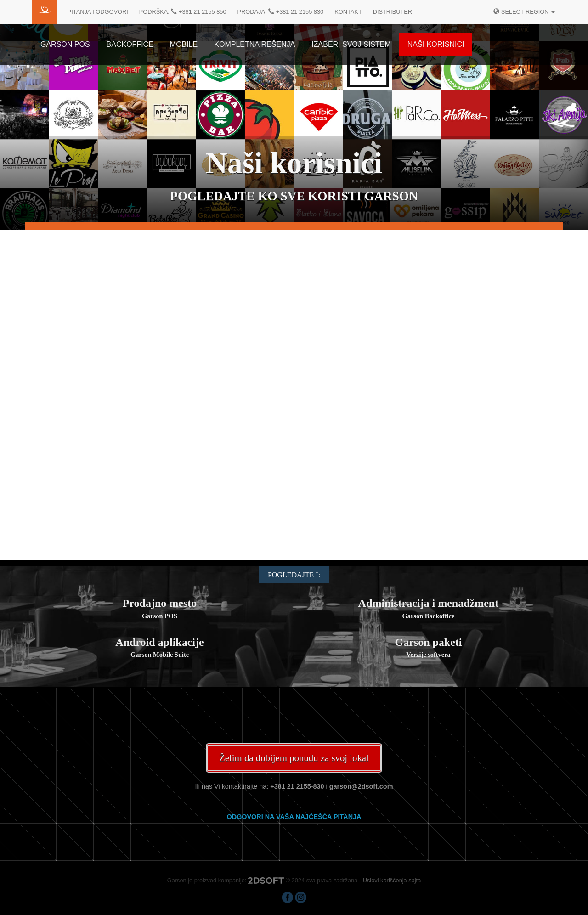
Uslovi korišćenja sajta (392, 880)
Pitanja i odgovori (98, 12)
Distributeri (393, 12)
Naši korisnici (436, 44)
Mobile (184, 44)
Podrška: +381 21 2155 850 (183, 12)
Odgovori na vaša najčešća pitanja (294, 817)
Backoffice (130, 44)
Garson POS (65, 44)
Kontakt (348, 12)
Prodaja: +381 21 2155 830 (281, 12)
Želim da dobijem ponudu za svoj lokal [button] (294, 758)
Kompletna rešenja (254, 44)
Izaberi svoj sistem (351, 44)
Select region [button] (524, 12)
